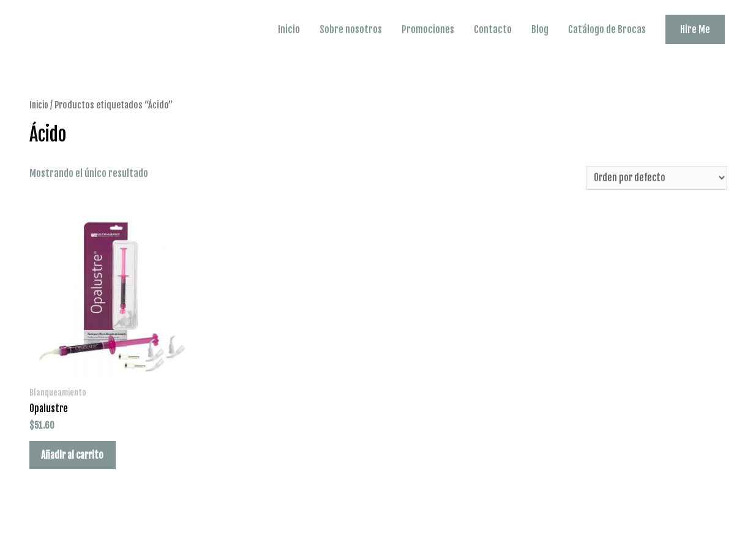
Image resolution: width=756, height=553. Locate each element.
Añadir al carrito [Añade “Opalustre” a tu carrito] (77, 458)
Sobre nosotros (351, 29)
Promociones (428, 29)
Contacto (493, 29)
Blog (540, 29)
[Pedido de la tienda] (653, 178)
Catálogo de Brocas (607, 29)
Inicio (289, 29)
